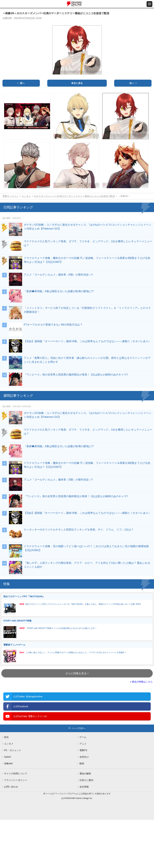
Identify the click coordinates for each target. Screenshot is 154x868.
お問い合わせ (11, 835)
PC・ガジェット (13, 798)
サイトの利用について (16, 822)
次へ (132, 131)
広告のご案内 (86, 828)
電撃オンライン (11, 244)
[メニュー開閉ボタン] (149, 4)
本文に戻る (77, 131)
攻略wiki (8, 812)
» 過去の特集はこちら (141, 730)
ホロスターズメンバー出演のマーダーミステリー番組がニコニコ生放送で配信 (74, 244)
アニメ (83, 792)
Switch (8, 805)
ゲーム (83, 785)
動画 (82, 812)
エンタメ (26, 244)
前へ (22, 131)
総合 (6, 785)
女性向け (84, 805)
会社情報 (84, 835)
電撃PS (83, 798)
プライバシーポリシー (16, 828)
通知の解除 (85, 822)
